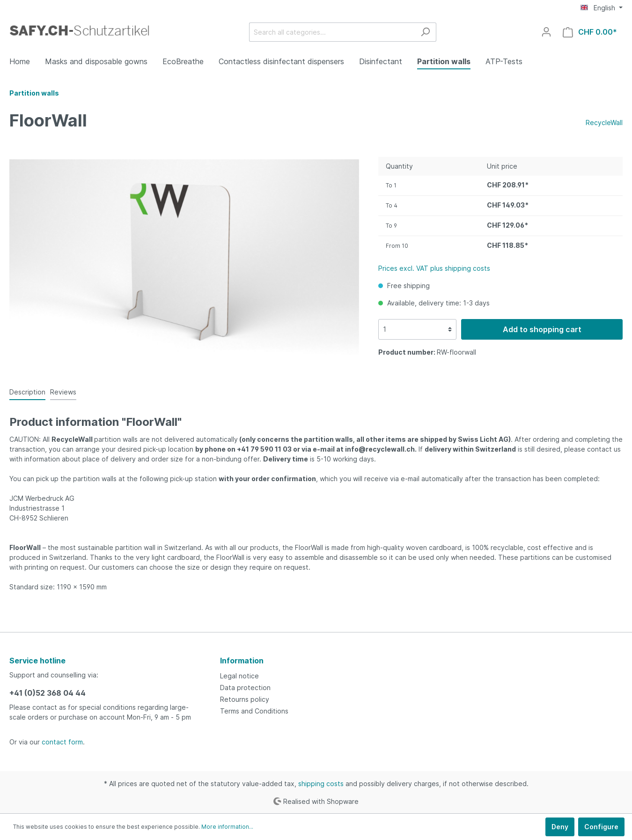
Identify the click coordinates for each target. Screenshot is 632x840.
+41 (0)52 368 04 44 (48, 693)
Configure (601, 827)
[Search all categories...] (332, 32)
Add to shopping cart (542, 329)
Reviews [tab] (63, 392)
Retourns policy (245, 699)
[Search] (425, 32)
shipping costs (321, 784)
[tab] (27, 392)
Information (242, 661)
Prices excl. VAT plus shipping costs (434, 268)
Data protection (245, 688)
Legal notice (239, 676)
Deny (560, 827)
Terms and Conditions (254, 711)
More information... (227, 827)
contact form (62, 742)
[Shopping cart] (590, 32)
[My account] (546, 32)
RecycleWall (604, 123)
